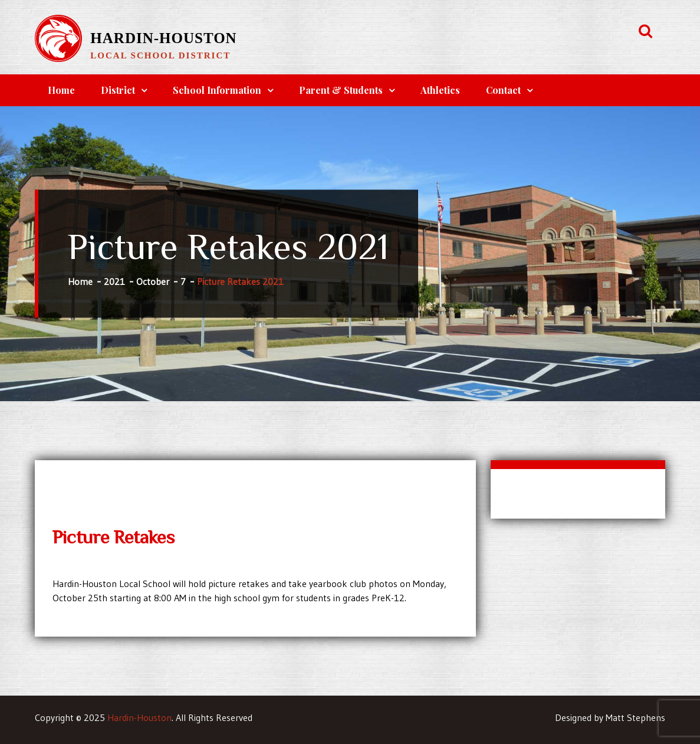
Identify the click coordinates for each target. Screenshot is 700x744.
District (118, 90)
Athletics (440, 90)
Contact (503, 90)
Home (61, 90)
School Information (217, 90)
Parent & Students (341, 90)
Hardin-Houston (163, 38)
